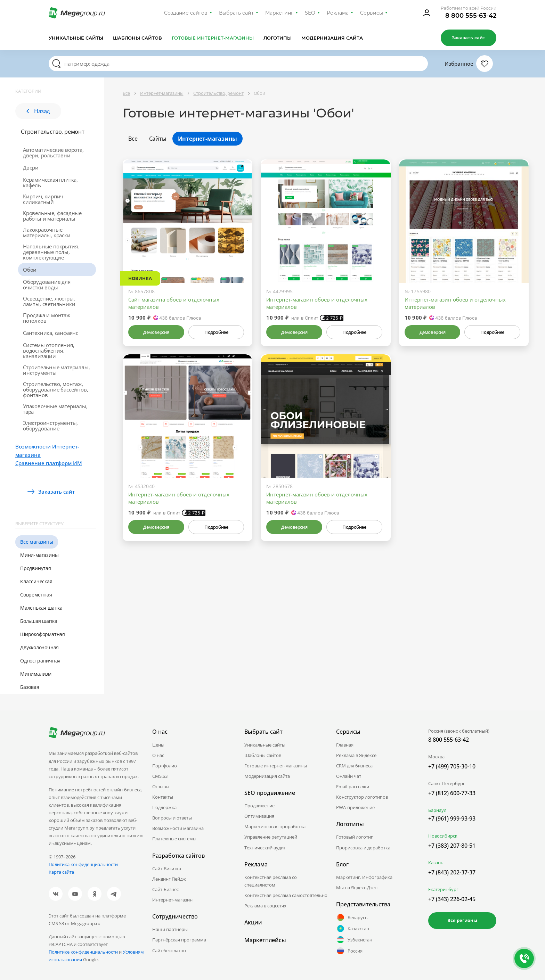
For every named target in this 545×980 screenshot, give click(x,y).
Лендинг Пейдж (169, 879)
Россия (349, 951)
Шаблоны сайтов (138, 38)
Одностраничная (40, 661)
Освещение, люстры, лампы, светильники (49, 301)
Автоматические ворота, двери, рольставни (53, 153)
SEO (310, 13)
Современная (36, 595)
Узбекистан (354, 940)
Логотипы (278, 38)
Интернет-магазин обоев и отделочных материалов (317, 303)
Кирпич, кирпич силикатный (43, 199)
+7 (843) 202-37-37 (452, 872)
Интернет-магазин (172, 900)
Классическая (36, 581)
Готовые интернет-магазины (213, 38)
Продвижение (259, 806)
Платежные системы (174, 839)
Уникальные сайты (76, 38)
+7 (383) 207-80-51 (452, 846)
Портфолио (165, 766)
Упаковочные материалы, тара (55, 409)
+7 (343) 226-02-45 (452, 899)
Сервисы (372, 13)
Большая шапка (39, 621)
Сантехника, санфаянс (51, 333)
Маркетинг (279, 13)
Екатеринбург (443, 889)
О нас (158, 755)
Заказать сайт (469, 38)
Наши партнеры (170, 929)
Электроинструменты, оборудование (50, 426)
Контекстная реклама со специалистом (271, 881)
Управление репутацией (271, 837)
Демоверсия (156, 332)
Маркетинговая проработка (275, 826)
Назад (38, 111)
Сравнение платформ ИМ (49, 463)
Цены (158, 745)
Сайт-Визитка (167, 868)
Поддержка (164, 807)
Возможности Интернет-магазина (47, 451)
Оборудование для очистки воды (47, 285)
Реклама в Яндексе (356, 755)
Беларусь (352, 917)
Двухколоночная (39, 647)
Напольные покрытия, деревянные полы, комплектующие (51, 252)
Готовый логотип (355, 837)
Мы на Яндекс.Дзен (357, 888)
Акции (253, 922)
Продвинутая (36, 568)
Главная (345, 745)
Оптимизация (259, 816)
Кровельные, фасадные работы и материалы (52, 216)
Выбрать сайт (236, 13)
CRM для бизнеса (354, 766)
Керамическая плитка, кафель (50, 182)
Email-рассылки (353, 787)
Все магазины (37, 542)
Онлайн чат (349, 776)
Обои (30, 270)
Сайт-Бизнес (165, 889)
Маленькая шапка (41, 608)
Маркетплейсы (265, 940)
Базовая (30, 687)
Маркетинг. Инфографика (364, 877)
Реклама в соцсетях (265, 906)
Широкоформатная (43, 634)
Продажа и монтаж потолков (47, 318)
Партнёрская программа (179, 940)
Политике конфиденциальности (83, 952)
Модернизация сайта (332, 38)
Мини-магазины (39, 555)
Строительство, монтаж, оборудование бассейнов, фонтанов (55, 389)
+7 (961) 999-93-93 (452, 818)
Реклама (338, 13)
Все (133, 139)
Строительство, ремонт (53, 132)
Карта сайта (61, 872)
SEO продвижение (270, 793)
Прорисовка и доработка (363, 848)
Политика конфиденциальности (83, 864)
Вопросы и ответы (172, 818)
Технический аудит (265, 848)
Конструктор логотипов (362, 797)
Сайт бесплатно (169, 950)
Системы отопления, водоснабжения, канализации (48, 351)
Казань (436, 863)
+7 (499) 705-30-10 (452, 766)
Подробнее (216, 332)
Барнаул (437, 810)
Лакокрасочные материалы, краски (47, 232)
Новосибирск (443, 836)
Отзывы (161, 787)
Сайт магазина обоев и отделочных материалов (174, 303)
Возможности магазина (178, 828)
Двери (31, 167)
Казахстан (353, 929)
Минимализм (36, 674)
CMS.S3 (160, 776)
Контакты (163, 797)
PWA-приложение (355, 807)
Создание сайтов (186, 13)
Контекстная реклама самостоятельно (286, 895)
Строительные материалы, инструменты (56, 370)
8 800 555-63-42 (471, 16)
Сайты (158, 139)
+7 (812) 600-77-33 (452, 793)
